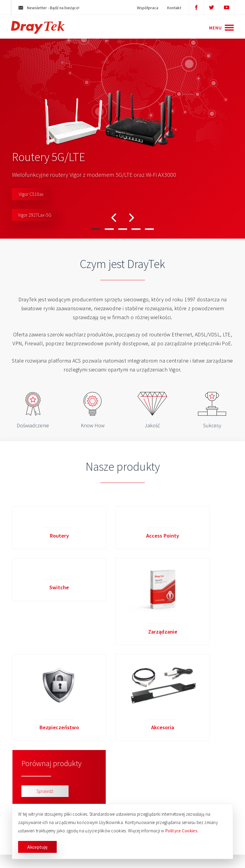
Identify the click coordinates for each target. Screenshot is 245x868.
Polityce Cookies (181, 831)
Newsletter (52, 8)
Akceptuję (37, 847)
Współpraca (145, 8)
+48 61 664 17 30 (200, 780)
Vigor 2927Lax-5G (35, 215)
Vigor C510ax (31, 194)
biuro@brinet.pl (199, 794)
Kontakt (172, 8)
